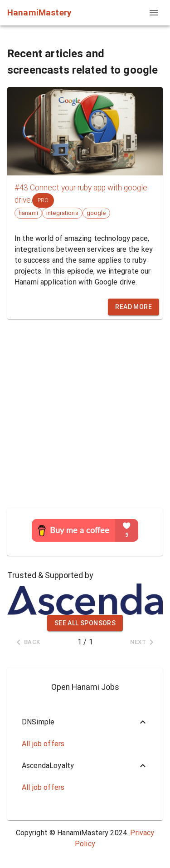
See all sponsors (85, 623)
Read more (134, 307)
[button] (85, 722)
